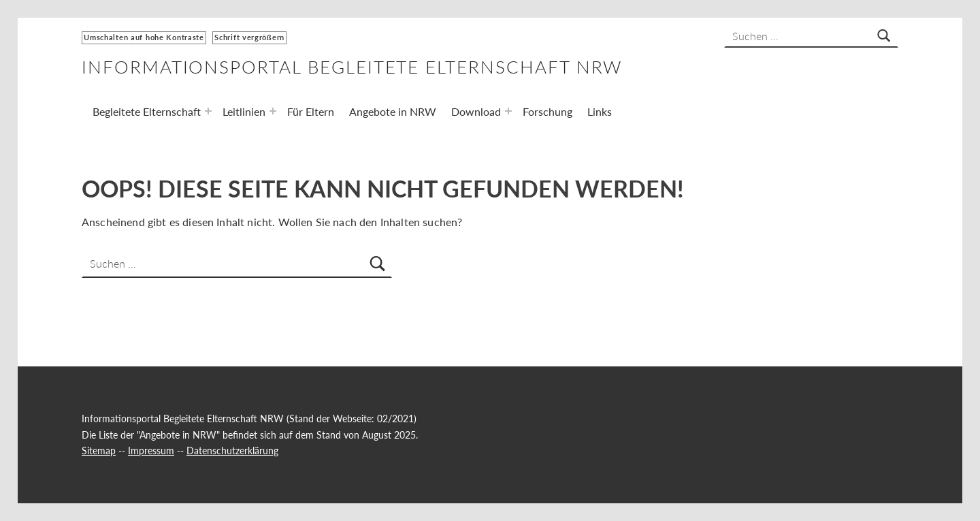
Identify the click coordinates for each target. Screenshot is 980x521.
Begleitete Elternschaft (147, 111)
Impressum (151, 451)
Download (476, 111)
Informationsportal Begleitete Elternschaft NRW (352, 67)
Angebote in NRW (393, 111)
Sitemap (99, 451)
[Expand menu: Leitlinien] (273, 111)
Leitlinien (244, 111)
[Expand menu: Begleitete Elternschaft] (208, 111)
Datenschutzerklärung (232, 451)
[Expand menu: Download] (508, 111)
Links (600, 111)
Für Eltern (311, 111)
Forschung (548, 111)
